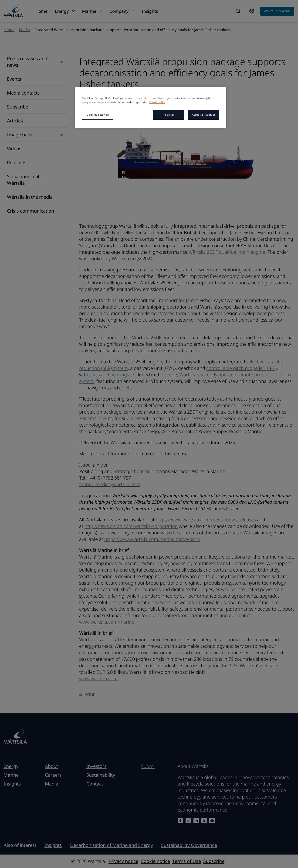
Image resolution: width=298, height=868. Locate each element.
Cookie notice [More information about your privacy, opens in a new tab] (157, 102)
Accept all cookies (204, 115)
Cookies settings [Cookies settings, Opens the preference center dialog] (98, 115)
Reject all (169, 115)
